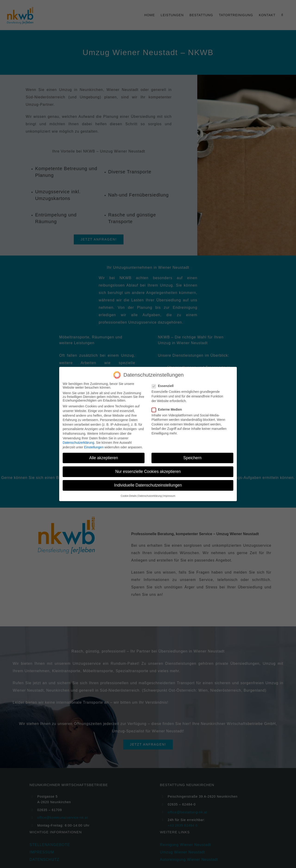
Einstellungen (94, 447)
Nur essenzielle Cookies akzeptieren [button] (148, 471)
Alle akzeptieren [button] (104, 458)
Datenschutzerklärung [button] (150, 496)
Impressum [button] (169, 496)
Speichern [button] (193, 458)
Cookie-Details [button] (129, 496)
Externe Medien (169, 409)
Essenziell (165, 386)
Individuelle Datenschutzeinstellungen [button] (148, 485)
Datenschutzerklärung (78, 443)
